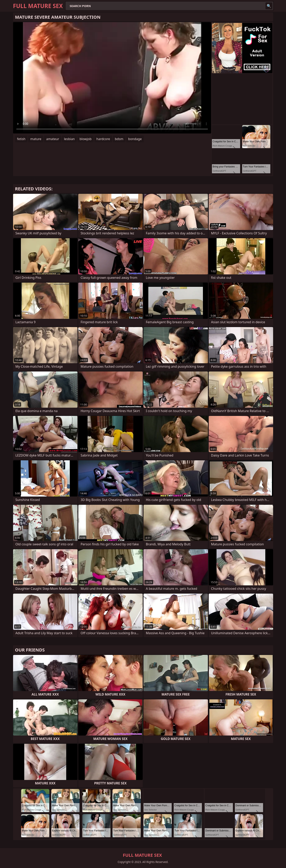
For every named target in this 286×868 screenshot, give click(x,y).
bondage (135, 139)
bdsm (119, 139)
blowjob (86, 139)
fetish (21, 139)
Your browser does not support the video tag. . (112, 78)
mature (36, 139)
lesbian (69, 139)
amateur (53, 139)
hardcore (103, 139)
